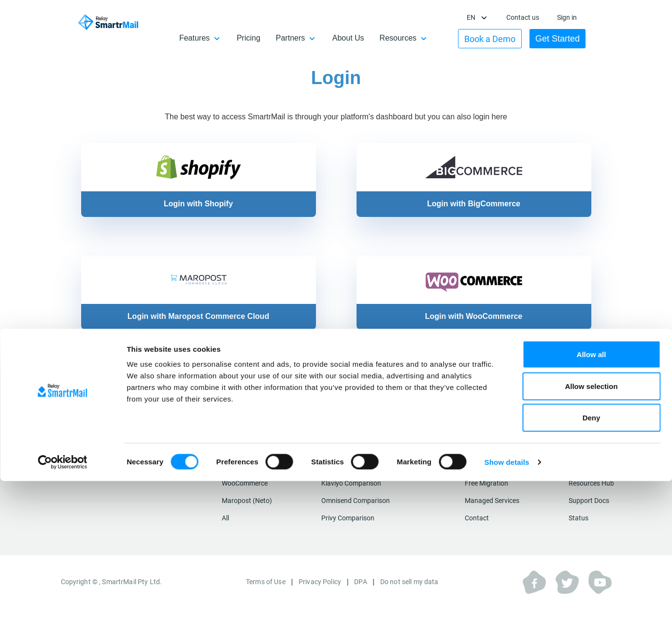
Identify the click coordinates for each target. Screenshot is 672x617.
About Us (358, 38)
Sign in (572, 17)
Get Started (562, 39)
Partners (582, 439)
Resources (588, 421)
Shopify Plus (240, 456)
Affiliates (582, 456)
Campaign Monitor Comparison (368, 456)
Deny (592, 553)
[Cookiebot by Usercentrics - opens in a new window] (63, 598)
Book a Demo (495, 39)
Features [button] (204, 38)
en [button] (477, 17)
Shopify (233, 439)
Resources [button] (408, 38)
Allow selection (591, 522)
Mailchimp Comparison (356, 439)
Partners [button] (300, 38)
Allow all (592, 490)
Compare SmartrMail (359, 421)
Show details (507, 598)
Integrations (246, 421)
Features (478, 439)
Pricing (258, 38)
